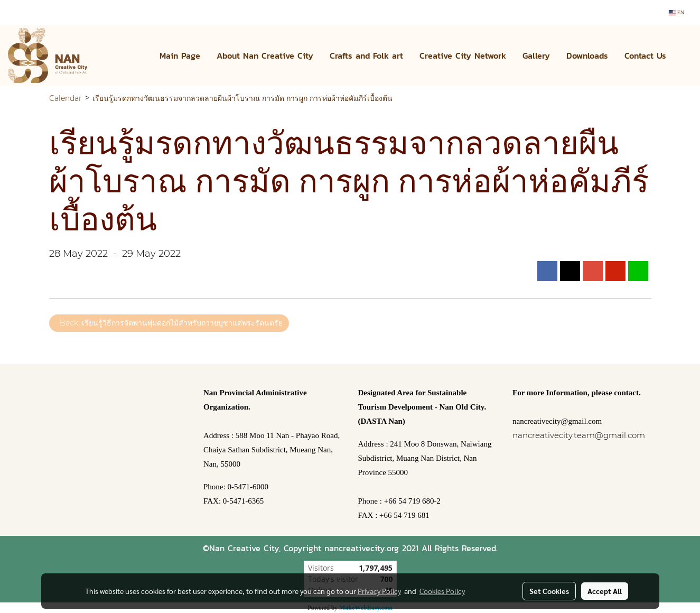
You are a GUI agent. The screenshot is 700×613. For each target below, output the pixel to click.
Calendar (66, 98)
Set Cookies (549, 591)
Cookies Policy (442, 591)
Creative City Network (463, 55)
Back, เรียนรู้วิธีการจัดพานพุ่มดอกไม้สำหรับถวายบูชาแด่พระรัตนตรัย (169, 323)
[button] (684, 55)
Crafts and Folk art (366, 55)
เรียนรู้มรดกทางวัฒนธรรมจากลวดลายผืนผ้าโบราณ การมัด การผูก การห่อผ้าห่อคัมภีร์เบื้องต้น (242, 98)
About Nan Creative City (265, 55)
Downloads (587, 55)
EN (676, 12)
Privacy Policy (379, 591)
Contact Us (645, 55)
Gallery (536, 55)
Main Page (180, 55)
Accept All (605, 591)
